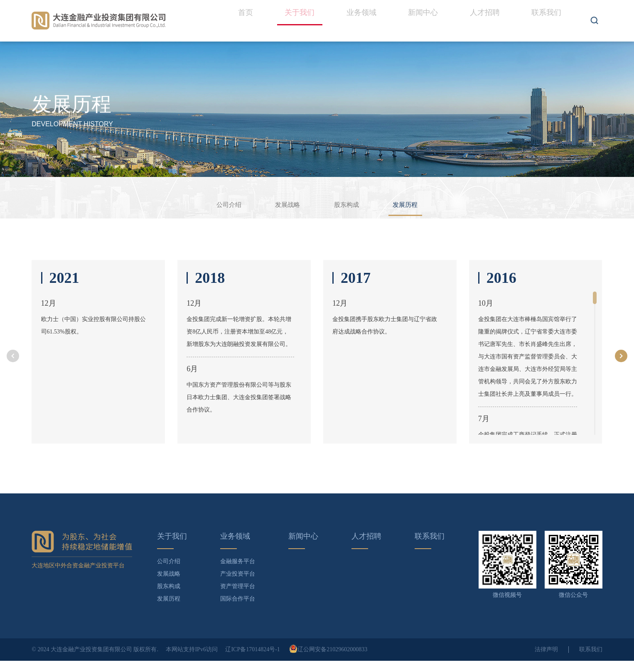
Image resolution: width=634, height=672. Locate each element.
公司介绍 (210, 205)
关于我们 (312, 29)
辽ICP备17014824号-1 (252, 661)
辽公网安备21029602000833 (328, 661)
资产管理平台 (238, 597)
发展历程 (424, 210)
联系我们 (548, 21)
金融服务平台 (238, 573)
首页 (260, 21)
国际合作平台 (238, 610)
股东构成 (353, 205)
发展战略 (281, 205)
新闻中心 (430, 21)
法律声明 (546, 661)
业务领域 (371, 21)
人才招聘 (489, 21)
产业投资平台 (238, 585)
